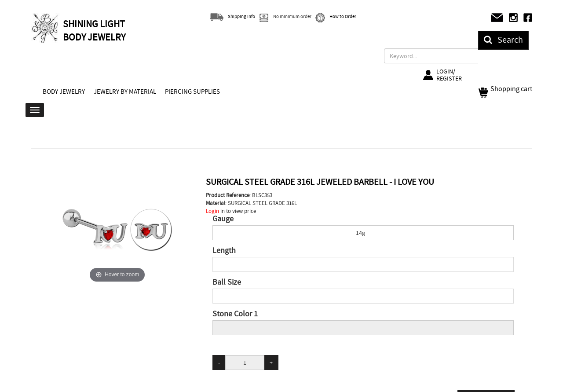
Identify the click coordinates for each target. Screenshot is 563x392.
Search (503, 40)
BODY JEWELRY (64, 92)
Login (212, 211)
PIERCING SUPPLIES (192, 92)
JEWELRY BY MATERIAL (125, 92)
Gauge (223, 219)
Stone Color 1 (235, 314)
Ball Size (227, 282)
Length (224, 251)
